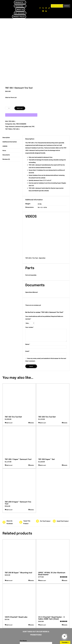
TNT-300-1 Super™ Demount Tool (18, 459)
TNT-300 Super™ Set (46, 459)
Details (32, 423)
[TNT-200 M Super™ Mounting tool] (19, 555)
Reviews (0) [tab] (6, 159)
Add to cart (20, 108)
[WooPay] (21, 115)
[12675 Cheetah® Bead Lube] (19, 599)
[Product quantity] (9, 108)
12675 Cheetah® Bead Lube (16, 617)
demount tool (19, 126)
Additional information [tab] (10, 142)
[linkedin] (46, 11)
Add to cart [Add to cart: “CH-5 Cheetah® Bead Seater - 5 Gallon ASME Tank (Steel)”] (43, 625)
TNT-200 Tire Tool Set (47, 417)
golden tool (28, 126)
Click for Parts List (11, 97)
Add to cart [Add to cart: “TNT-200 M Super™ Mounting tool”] (9, 580)
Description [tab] (6, 137)
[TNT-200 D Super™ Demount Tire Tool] (19, 484)
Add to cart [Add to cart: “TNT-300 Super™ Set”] (43, 465)
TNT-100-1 (16, 129)
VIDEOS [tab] (5, 146)
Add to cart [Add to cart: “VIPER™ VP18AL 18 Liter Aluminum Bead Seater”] (43, 580)
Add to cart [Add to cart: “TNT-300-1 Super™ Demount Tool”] (9, 465)
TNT (33, 126)
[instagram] (46, 8)
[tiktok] (49, 8)
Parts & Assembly (31, 275)
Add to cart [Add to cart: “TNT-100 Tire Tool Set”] (9, 423)
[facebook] (40, 8)
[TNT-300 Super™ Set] (53, 442)
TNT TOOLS (9, 129)
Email (27, 351)
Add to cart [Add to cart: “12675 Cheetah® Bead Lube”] (9, 625)
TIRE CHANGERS (21, 124)
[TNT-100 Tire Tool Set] (19, 399)
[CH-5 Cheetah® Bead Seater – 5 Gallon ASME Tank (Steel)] (53, 599)
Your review (30, 327)
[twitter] (43, 8)
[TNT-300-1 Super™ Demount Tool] (19, 442)
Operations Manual (31, 292)
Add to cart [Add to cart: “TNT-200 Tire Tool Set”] (43, 423)
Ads (14, 124)
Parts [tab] (4, 150)
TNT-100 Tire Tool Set (13, 417)
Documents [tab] (6, 155)
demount (12, 126)
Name (28, 344)
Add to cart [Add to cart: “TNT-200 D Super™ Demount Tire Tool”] (9, 510)
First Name (23, 641)
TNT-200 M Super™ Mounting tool (18, 573)
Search (67, 6)
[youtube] (43, 11)
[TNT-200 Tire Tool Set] (53, 399)
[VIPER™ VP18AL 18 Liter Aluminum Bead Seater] (53, 555)
